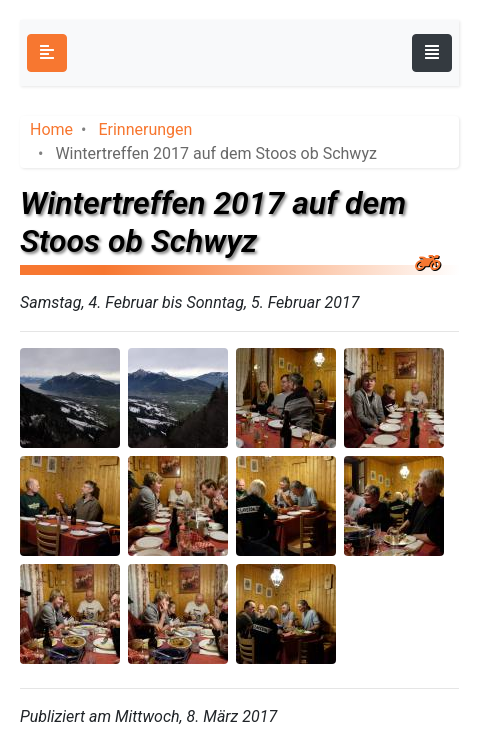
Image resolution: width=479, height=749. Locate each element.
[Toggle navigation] (432, 53)
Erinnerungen (145, 129)
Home (51, 129)
